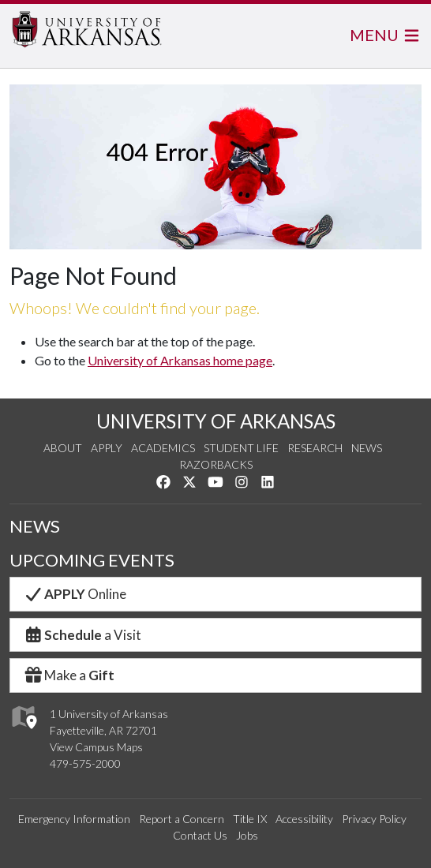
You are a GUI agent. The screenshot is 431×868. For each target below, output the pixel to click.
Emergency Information (74, 819)
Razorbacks (216, 464)
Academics (163, 448)
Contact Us (200, 835)
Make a (69, 675)
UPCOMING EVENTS (92, 560)
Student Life (241, 448)
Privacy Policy (374, 819)
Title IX (250, 819)
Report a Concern (182, 819)
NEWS (35, 526)
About (63, 448)
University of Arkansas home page (180, 360)
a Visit (82, 635)
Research (315, 448)
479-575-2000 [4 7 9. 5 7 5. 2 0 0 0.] (85, 763)
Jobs (247, 835)
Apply (107, 448)
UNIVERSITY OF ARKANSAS (216, 421)
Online (75, 594)
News (367, 448)
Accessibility (304, 819)
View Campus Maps (96, 747)
